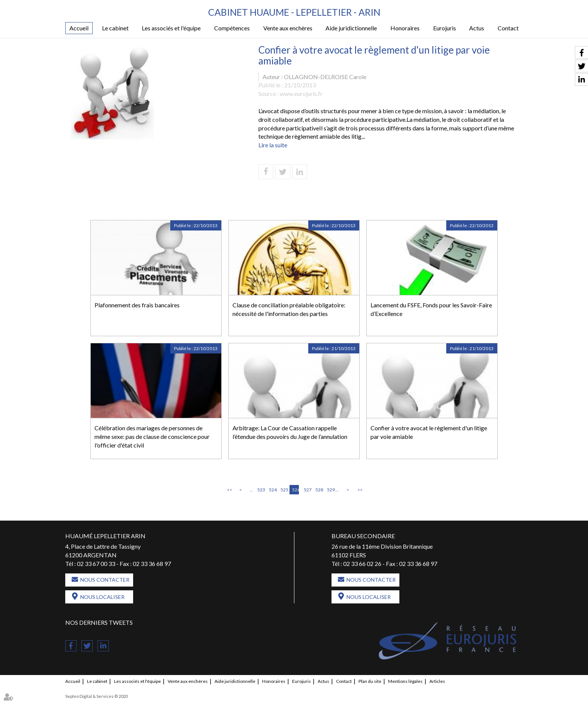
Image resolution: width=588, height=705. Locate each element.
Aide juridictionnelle (351, 28)
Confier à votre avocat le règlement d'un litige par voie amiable (429, 432)
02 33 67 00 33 (96, 564)
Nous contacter (105, 580)
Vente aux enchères (288, 28)
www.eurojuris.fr (301, 94)
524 (272, 490)
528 (319, 490)
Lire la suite (273, 145)
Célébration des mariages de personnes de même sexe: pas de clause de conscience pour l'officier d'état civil (152, 436)
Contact (508, 28)
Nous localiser (102, 597)
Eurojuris (445, 28)
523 (261, 490)
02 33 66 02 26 (362, 564)
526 (295, 490)
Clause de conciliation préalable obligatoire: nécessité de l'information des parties (289, 309)
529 (330, 490)
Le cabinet (115, 28)
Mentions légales (405, 682)
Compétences (232, 28)
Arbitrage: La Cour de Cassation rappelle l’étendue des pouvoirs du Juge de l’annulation (290, 432)
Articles (437, 682)
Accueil (79, 28)
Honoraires (405, 28)
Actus (477, 28)
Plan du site (370, 682)
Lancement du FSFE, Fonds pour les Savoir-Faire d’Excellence (431, 309)
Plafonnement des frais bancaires (137, 305)
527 (307, 490)
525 (284, 490)
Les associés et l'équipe (171, 28)
